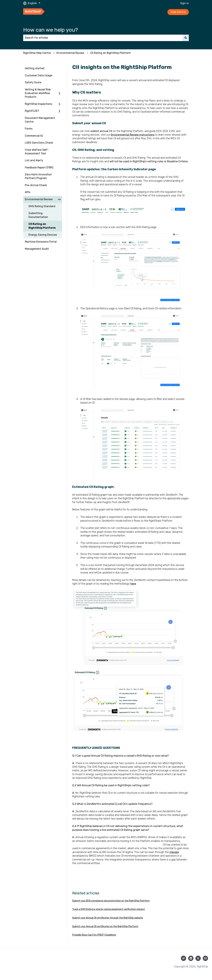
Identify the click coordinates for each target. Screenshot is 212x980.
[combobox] (103, 38)
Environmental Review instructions (133, 135)
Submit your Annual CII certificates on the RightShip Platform (105, 926)
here (133, 584)
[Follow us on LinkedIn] (191, 958)
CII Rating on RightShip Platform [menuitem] (42, 226)
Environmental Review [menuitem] (39, 199)
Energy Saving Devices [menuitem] (43, 235)
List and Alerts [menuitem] (34, 160)
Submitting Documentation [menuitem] (38, 215)
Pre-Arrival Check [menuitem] (36, 185)
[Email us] (205, 958)
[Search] (186, 38)
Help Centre (178, 12)
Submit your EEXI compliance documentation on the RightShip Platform (111, 901)
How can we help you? (51, 30)
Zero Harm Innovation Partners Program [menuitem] (38, 176)
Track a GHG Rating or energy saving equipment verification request (109, 909)
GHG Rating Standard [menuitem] (42, 206)
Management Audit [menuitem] (37, 249)
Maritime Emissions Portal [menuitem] (41, 242)
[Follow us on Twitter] (198, 958)
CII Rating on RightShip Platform (110, 53)
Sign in (185, 3)
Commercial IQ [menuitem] (34, 136)
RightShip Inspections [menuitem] (39, 104)
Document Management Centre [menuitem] (40, 120)
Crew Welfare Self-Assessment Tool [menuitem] (37, 152)
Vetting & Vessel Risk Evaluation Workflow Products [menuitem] (38, 93)
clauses (174, 852)
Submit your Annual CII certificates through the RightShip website (108, 918)
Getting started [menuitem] (35, 68)
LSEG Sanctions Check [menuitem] (39, 143)
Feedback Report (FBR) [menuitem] (39, 168)
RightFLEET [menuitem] (32, 111)
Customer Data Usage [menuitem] (39, 75)
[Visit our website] (184, 958)
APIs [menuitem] (28, 192)
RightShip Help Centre (37, 53)
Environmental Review (70, 53)
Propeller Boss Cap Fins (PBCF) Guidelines (94, 935)
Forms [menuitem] (29, 129)
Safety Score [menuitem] (33, 82)
